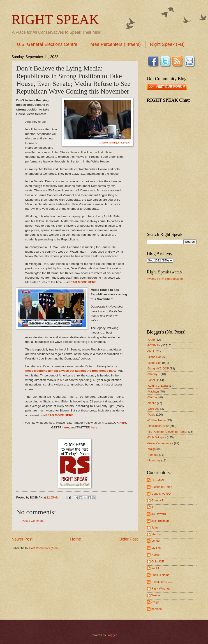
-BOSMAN (154, 345)
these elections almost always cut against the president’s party (71, 371)
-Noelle (151, 403)
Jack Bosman (160, 521)
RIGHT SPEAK (55, 19)
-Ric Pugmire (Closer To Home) (167, 432)
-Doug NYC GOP (158, 368)
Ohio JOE (158, 561)
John (155, 528)
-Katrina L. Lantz (157, 386)
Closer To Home (162, 487)
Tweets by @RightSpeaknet (165, 279)
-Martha (152, 397)
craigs (155, 602)
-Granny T (153, 374)
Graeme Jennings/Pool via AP (115, 143)
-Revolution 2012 (158, 426)
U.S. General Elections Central (48, 44)
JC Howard (159, 514)
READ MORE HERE (82, 282)
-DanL (151, 351)
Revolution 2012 (162, 582)
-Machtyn (153, 391)
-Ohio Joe (153, 409)
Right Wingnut (161, 589)
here (123, 423)
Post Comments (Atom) (44, 548)
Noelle (156, 555)
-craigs (151, 449)
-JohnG (152, 380)
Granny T (157, 500)
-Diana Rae (154, 357)
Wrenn (156, 595)
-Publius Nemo (156, 420)
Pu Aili (155, 568)
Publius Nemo (160, 575)
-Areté (151, 340)
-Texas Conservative (160, 443)
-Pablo (151, 415)
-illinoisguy (154, 460)
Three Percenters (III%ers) (114, 44)
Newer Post (22, 539)
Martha (156, 541)
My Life (156, 548)
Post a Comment (33, 521)
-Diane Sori (154, 363)
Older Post (128, 539)
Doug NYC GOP (162, 494)
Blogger (112, 635)
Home (76, 539)
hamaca (157, 609)
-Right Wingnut (156, 437)
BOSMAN (158, 480)
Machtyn (157, 534)
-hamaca (153, 455)
